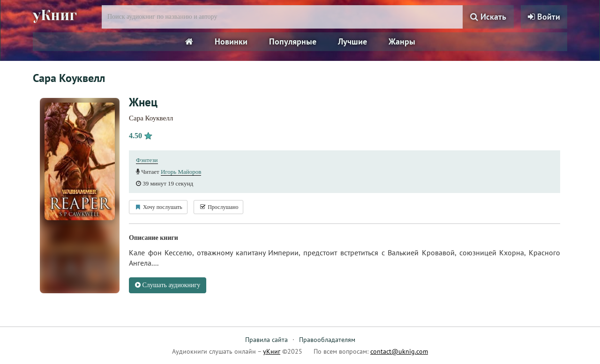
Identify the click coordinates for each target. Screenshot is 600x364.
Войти (544, 17)
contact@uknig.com (399, 351)
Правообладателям (327, 340)
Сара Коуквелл (151, 118)
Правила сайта (266, 340)
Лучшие (352, 41)
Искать (488, 17)
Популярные (293, 41)
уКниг (55, 15)
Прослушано (218, 207)
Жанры (402, 41)
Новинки (231, 41)
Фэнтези (147, 160)
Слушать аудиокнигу (168, 285)
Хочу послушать (158, 207)
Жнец (143, 102)
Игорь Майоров (181, 172)
